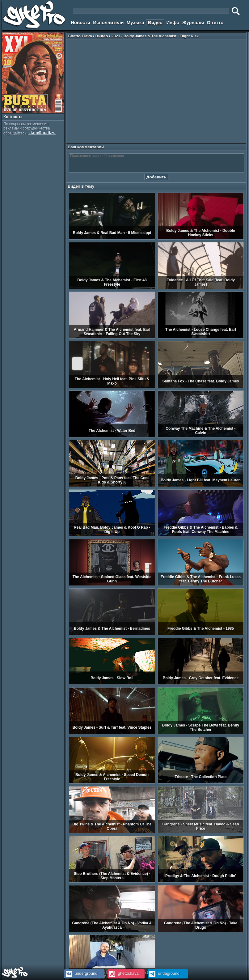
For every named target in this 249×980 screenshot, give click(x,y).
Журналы (193, 22)
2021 (116, 36)
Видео (155, 22)
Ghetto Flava (80, 36)
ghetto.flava (123, 973)
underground (81, 973)
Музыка (135, 22)
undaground (164, 973)
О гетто (215, 22)
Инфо (173, 22)
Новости (80, 22)
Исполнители (108, 22)
